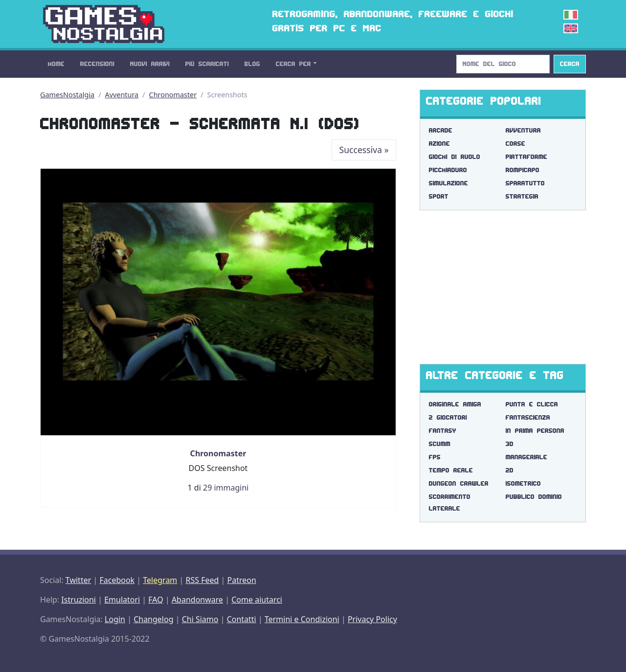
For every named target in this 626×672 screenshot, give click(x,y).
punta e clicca (532, 404)
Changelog (153, 619)
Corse (515, 144)
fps (435, 457)
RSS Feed (202, 580)
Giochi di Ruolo (455, 157)
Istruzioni (78, 600)
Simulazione (448, 183)
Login (115, 619)
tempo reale (451, 470)
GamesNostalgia (67, 95)
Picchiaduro (448, 170)
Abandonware (197, 600)
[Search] (503, 64)
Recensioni (97, 64)
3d (510, 444)
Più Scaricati (207, 64)
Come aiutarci (257, 600)
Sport (439, 196)
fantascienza (528, 417)
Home (56, 64)
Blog (252, 64)
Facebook (117, 580)
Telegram (160, 580)
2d (510, 470)
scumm (440, 444)
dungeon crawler (459, 483)
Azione (439, 144)
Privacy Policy (372, 619)
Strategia (522, 196)
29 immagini (226, 488)
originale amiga (455, 404)
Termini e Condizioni (302, 619)
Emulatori (122, 600)
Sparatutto (525, 183)
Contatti (242, 619)
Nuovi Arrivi (150, 64)
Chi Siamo (200, 619)
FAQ (156, 600)
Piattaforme (526, 157)
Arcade (441, 130)
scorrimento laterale (450, 503)
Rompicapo (523, 170)
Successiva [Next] (364, 150)
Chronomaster (173, 95)
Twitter (78, 580)
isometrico (523, 483)
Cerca (570, 64)
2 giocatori (448, 417)
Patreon (242, 580)
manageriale (526, 457)
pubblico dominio (534, 497)
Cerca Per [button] (293, 64)
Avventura (122, 95)
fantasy (443, 431)
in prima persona (535, 431)
